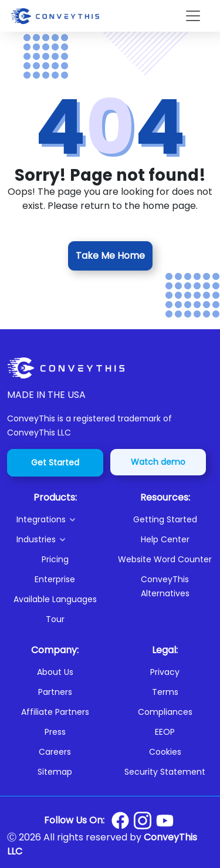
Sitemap (55, 772)
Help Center (165, 539)
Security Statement (165, 772)
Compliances (165, 712)
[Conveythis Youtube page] (165, 821)
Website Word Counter (165, 559)
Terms (165, 692)
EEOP (165, 732)
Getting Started (165, 519)
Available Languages (55, 599)
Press (55, 732)
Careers (55, 752)
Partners (55, 692)
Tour (55, 619)
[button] (60, 519)
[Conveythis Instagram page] (143, 820)
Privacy (165, 672)
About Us (55, 672)
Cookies (165, 752)
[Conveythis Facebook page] (120, 820)
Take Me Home (110, 256)
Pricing (55, 559)
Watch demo (158, 462)
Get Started (55, 462)
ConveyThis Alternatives (165, 586)
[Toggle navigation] (193, 16)
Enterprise (55, 579)
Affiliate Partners (55, 712)
